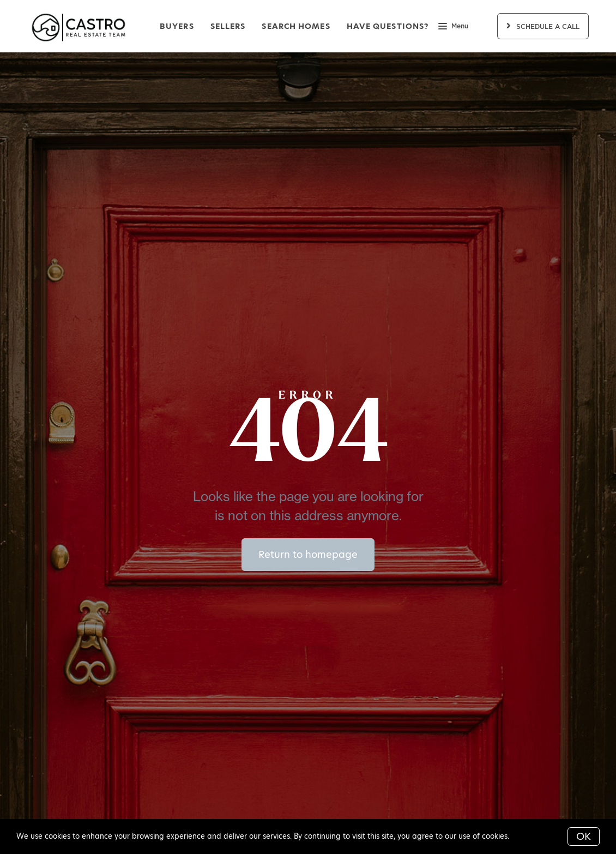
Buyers (177, 26)
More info (528, 836)
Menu (453, 27)
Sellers (228, 26)
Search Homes (296, 26)
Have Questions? (388, 26)
